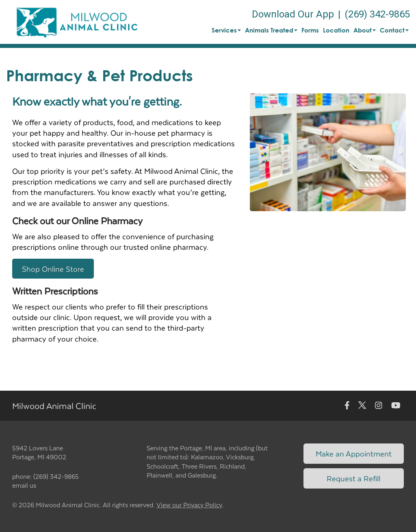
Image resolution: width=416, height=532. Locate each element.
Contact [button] (394, 30)
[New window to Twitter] (362, 405)
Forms (310, 30)
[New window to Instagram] (379, 405)
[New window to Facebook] (347, 405)
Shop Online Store (53, 269)
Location (336, 30)
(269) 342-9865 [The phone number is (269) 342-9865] (377, 14)
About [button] (365, 30)
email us (24, 485)
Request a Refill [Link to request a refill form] (353, 478)
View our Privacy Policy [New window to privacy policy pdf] (189, 505)
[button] (77, 22)
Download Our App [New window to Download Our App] (293, 14)
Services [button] (226, 30)
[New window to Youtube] (396, 405)
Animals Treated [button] (271, 30)
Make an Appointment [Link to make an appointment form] (354, 453)
